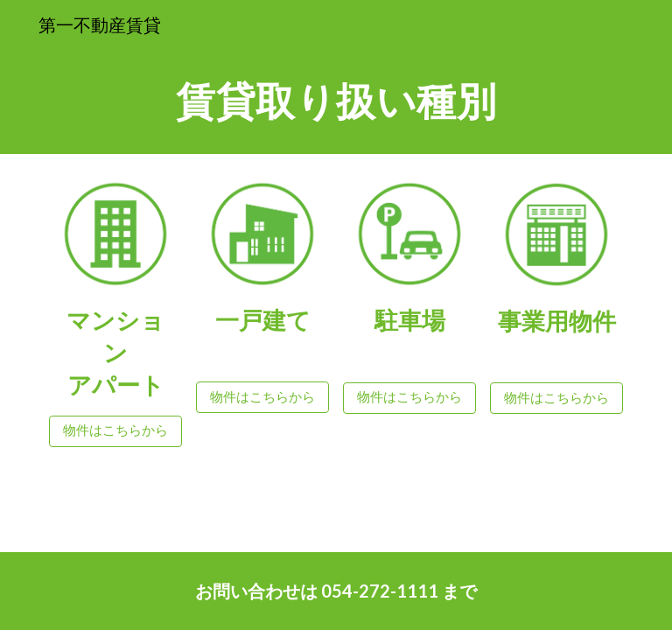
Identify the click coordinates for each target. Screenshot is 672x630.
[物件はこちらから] (115, 431)
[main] (336, 101)
